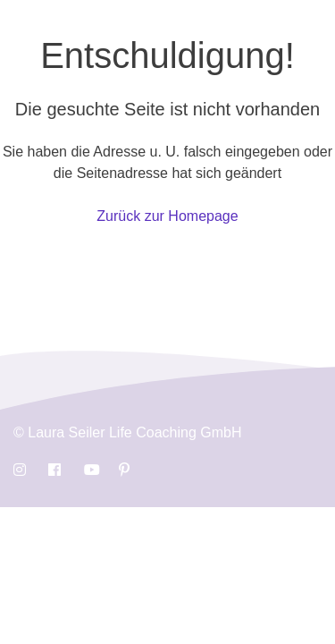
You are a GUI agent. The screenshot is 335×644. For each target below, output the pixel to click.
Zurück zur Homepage (167, 216)
